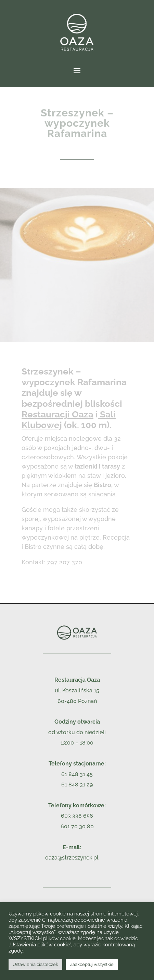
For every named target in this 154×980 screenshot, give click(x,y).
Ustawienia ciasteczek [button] (35, 964)
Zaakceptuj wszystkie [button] (92, 964)
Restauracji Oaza (57, 414)
